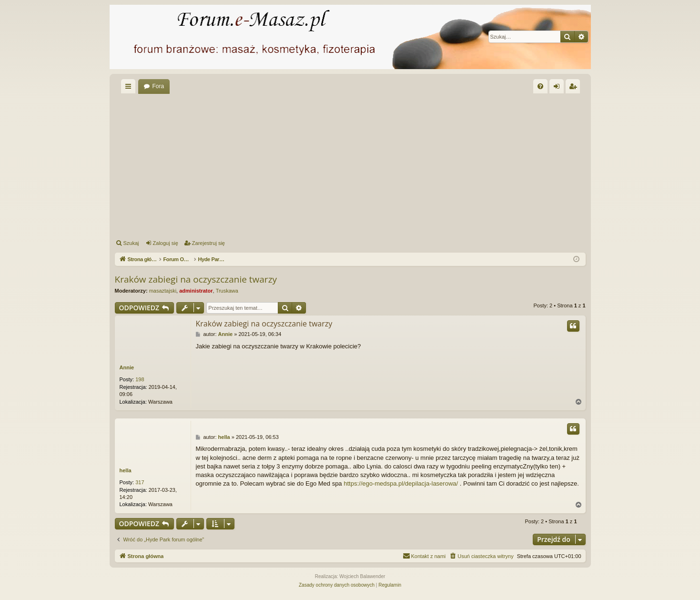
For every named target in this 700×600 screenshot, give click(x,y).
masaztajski (163, 291)
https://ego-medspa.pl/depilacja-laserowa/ (401, 483)
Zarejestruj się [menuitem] (575, 88)
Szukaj (131, 243)
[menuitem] (540, 86)
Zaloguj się (166, 243)
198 (140, 379)
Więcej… (130, 88)
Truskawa (227, 291)
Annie (127, 367)
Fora (158, 86)
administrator (196, 291)
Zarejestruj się (208, 243)
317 (140, 482)
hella (126, 470)
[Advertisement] (350, 165)
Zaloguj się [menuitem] (558, 88)
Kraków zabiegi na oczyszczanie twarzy (196, 279)
